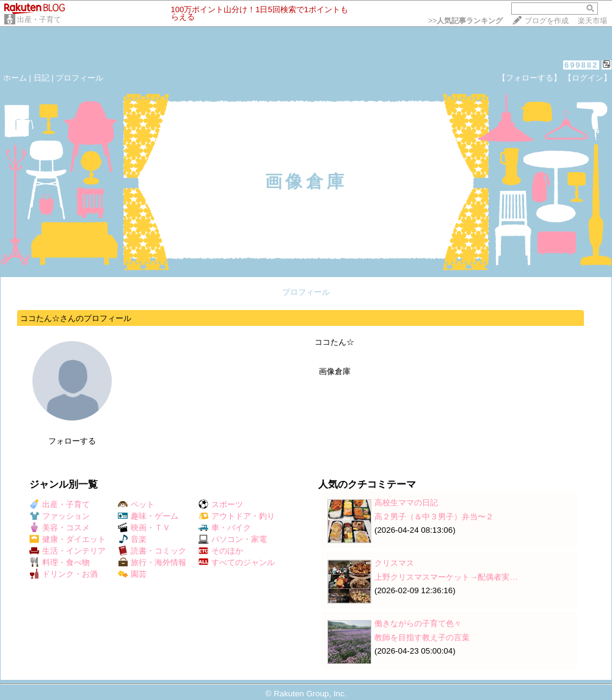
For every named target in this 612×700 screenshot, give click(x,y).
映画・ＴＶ (144, 528)
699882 (581, 65)
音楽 (132, 539)
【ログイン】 (588, 78)
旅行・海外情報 (152, 562)
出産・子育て (39, 20)
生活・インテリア (67, 551)
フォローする (72, 441)
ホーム (15, 78)
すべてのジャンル (237, 562)
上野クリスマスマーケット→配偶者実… (446, 577)
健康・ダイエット (67, 539)
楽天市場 (592, 21)
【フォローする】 (530, 78)
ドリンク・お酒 (64, 574)
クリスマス (394, 563)
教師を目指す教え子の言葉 (422, 637)
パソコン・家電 (233, 539)
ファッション (60, 516)
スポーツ (221, 504)
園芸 (132, 574)
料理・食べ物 (60, 562)
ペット (136, 504)
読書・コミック (152, 551)
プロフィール (79, 78)
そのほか (221, 551)
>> (465, 21)
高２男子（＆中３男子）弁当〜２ (434, 517)
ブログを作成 (547, 21)
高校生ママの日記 (406, 503)
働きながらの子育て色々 (418, 623)
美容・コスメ (60, 528)
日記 (42, 78)
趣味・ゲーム (148, 516)
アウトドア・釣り (237, 516)
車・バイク (225, 528)
